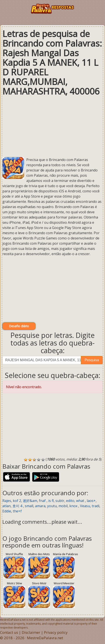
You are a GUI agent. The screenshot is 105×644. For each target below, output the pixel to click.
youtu (52, 506)
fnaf (43, 501)
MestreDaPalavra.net (45, 638)
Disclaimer (31, 632)
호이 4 (18, 506)
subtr (60, 501)
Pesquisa (92, 360)
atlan (7, 506)
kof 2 (17, 501)
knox (74, 506)
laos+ (91, 501)
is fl (51, 501)
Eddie (7, 511)
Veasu (85, 506)
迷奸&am (30, 501)
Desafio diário (19, 326)
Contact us (9, 632)
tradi (96, 506)
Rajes (7, 501)
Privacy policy (56, 632)
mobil (63, 506)
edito (70, 501)
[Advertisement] (52, 127)
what (81, 501)
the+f (17, 511)
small (29, 506)
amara (40, 506)
